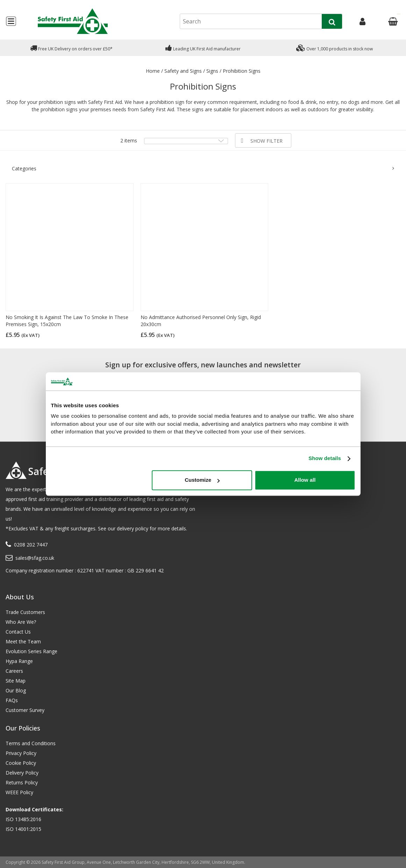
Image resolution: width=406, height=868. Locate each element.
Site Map (16, 681)
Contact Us (18, 632)
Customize (202, 480)
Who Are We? (21, 622)
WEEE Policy (19, 792)
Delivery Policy (22, 773)
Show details (325, 458)
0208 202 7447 (31, 545)
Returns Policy (22, 782)
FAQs (12, 700)
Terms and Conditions (31, 743)
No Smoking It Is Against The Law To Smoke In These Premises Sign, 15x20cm (67, 321)
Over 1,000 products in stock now (334, 48)
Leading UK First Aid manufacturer (203, 48)
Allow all (305, 480)
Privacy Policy (21, 753)
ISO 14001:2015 (23, 829)
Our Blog (16, 690)
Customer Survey (25, 710)
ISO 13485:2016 (23, 819)
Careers (14, 671)
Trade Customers (25, 612)
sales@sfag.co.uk (35, 558)
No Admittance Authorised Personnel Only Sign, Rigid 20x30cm (201, 321)
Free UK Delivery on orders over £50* (71, 48)
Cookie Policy (21, 763)
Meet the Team (23, 641)
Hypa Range (19, 661)
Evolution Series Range (31, 651)
